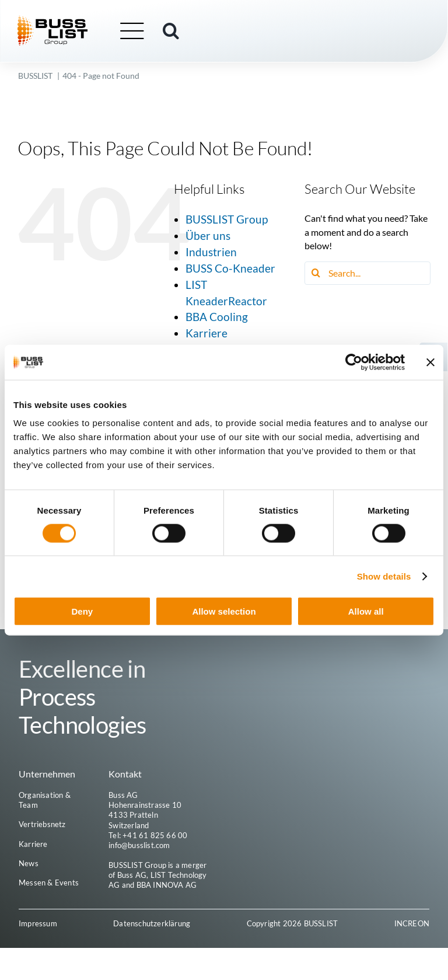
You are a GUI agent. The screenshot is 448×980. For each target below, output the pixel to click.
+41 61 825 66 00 (155, 835)
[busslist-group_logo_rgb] (54, 20)
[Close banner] (430, 362)
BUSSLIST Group (227, 219)
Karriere (206, 333)
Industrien (211, 252)
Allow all (366, 611)
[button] (172, 31)
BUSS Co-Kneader (230, 268)
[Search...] (367, 273)
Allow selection (224, 611)
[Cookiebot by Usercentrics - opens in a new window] (354, 362)
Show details (384, 576)
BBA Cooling (217, 317)
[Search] (316, 273)
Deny (82, 611)
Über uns (208, 236)
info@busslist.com (139, 845)
